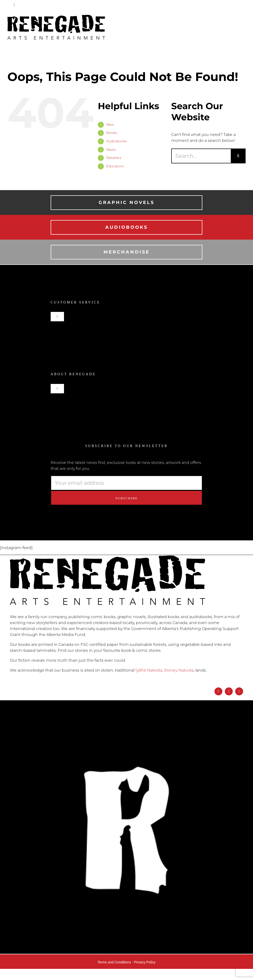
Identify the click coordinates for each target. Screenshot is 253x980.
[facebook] (218, 691)
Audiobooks (116, 141)
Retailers (114, 158)
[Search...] (201, 156)
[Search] (238, 156)
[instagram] (229, 691)
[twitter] (239, 691)
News (111, 150)
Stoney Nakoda (179, 670)
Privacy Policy (145, 962)
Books (112, 133)
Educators (115, 166)
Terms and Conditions (114, 962)
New (110, 125)
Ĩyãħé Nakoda (149, 670)
